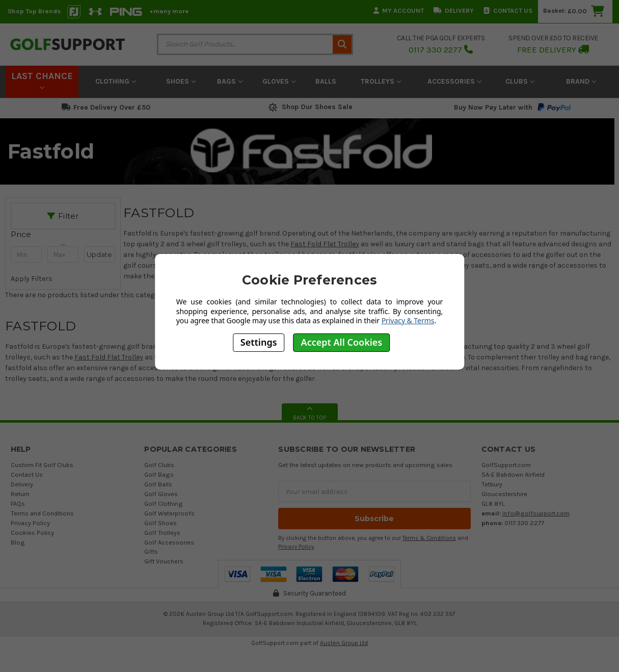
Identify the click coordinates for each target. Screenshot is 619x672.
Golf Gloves (161, 494)
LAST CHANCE (42, 80)
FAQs (18, 503)
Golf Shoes (160, 523)
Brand (581, 81)
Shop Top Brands (34, 11)
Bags (230, 81)
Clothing (116, 81)
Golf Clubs (159, 465)
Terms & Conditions (429, 538)
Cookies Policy (32, 533)
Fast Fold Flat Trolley (109, 357)
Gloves (279, 81)
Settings (259, 342)
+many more (169, 11)
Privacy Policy (30, 523)
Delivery (454, 10)
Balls (326, 81)
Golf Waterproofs (169, 513)
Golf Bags (159, 474)
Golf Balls (158, 484)
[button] (63, 235)
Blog (18, 542)
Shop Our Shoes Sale (309, 107)
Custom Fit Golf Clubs (42, 465)
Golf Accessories (169, 542)
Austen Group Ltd (344, 643)
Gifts (151, 551)
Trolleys (381, 81)
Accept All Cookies (342, 342)
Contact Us (508, 10)
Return (20, 494)
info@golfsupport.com (536, 513)
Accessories (454, 81)
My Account (399, 10)
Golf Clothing (164, 503)
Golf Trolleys (162, 533)
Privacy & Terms (408, 320)
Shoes (181, 81)
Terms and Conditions (42, 513)
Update (99, 254)
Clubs (520, 81)
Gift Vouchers (164, 561)
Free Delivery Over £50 (106, 107)
